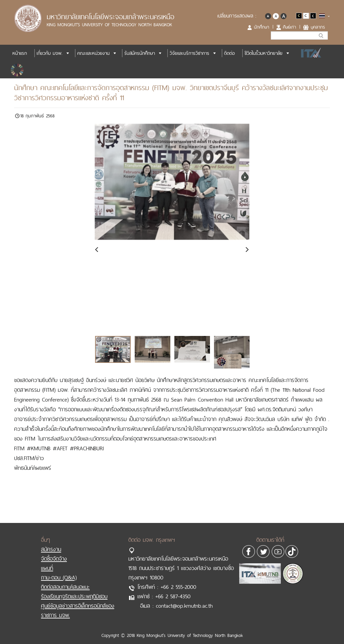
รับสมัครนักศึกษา (140, 53)
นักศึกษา (262, 27)
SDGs (18, 70)
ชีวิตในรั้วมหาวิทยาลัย (264, 53)
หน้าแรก (20, 53)
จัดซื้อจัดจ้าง (54, 552)
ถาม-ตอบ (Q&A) (59, 571)
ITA (309, 53)
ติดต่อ (229, 53)
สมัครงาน (51, 542)
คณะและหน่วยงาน (93, 53)
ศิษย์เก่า (289, 27)
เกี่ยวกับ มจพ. (50, 53)
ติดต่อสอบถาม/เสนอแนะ (65, 580)
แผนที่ (47, 561)
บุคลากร (318, 27)
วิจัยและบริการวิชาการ (189, 53)
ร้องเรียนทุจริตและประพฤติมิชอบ (74, 590)
